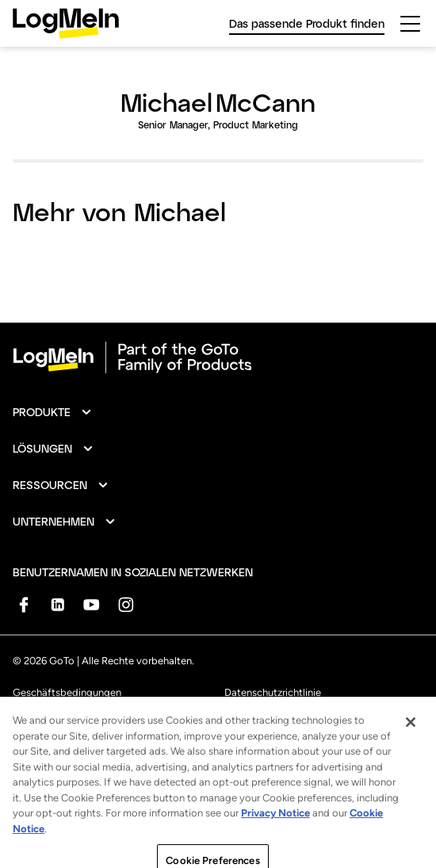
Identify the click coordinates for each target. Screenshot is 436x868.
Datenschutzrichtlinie (273, 692)
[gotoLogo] (66, 23)
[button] (53, 412)
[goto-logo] (218, 358)
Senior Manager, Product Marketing (218, 124)
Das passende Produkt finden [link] (307, 23)
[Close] (411, 734)
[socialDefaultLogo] (23, 604)
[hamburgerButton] (410, 24)
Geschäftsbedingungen (67, 692)
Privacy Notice (275, 825)
